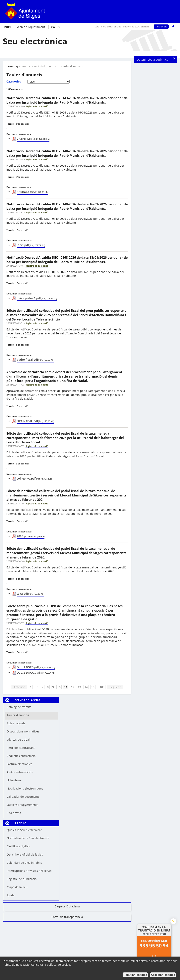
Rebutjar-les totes (135, 975)
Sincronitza (161, 27)
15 (93, 687)
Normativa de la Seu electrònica (28, 838)
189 (102, 687)
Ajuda (11, 895)
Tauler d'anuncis (72, 67)
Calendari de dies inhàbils (24, 863)
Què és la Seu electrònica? (24, 830)
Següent (115, 687)
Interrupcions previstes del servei (29, 871)
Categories (14, 81)
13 (79, 687)
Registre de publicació (22, 879)
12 (73, 687)
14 (86, 687)
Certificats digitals (19, 846)
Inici (25, 67)
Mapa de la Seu (17, 887)
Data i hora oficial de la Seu (25, 854)
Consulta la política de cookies (51, 965)
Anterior (19, 687)
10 (59, 687)
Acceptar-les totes (163, 975)
